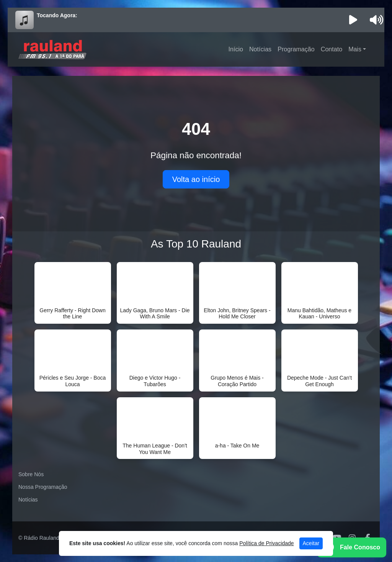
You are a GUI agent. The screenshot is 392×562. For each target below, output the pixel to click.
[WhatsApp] (352, 547)
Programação (296, 49)
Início (236, 49)
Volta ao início (196, 179)
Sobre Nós (31, 474)
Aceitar (311, 543)
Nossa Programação (43, 487)
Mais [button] (355, 49)
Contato (332, 49)
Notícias (260, 49)
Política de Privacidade (266, 543)
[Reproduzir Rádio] (353, 20)
